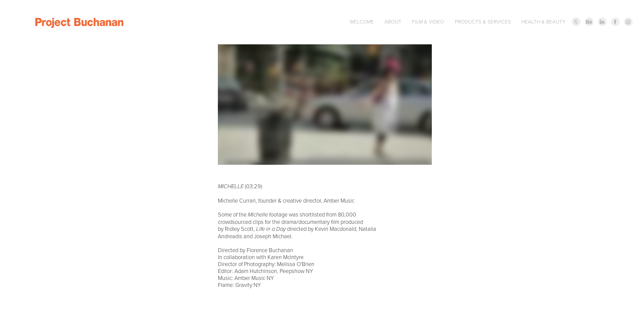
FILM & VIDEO (428, 22)
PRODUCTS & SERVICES (483, 22)
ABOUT (393, 22)
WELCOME (362, 22)
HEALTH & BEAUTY (543, 22)
